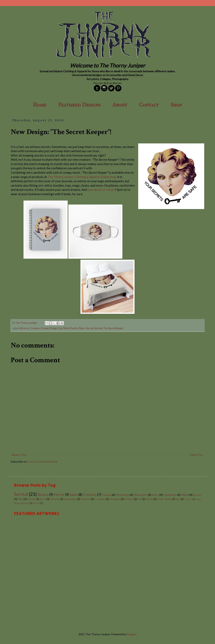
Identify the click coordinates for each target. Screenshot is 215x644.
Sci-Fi (43, 499)
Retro (82, 328)
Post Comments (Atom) (43, 461)
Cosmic (188, 499)
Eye (60, 328)
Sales (74, 495)
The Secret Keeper (113, 328)
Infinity (149, 499)
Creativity (100, 499)
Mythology (122, 495)
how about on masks (101, 190)
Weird (185, 495)
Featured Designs (79, 105)
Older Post (196, 455)
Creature (35, 328)
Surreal (98, 328)
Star (178, 499)
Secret (90, 328)
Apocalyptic (70, 499)
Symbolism (170, 495)
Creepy (44, 328)
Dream (197, 495)
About (120, 105)
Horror (59, 495)
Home (40, 105)
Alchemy (55, 499)
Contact (149, 105)
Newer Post (19, 455)
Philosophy (140, 495)
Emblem (129, 499)
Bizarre (24, 328)
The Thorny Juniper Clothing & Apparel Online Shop (82, 177)
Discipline (115, 499)
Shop (176, 105)
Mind (66, 328)
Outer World (164, 499)
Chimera (85, 499)
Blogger (131, 634)
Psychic (74, 328)
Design (53, 328)
